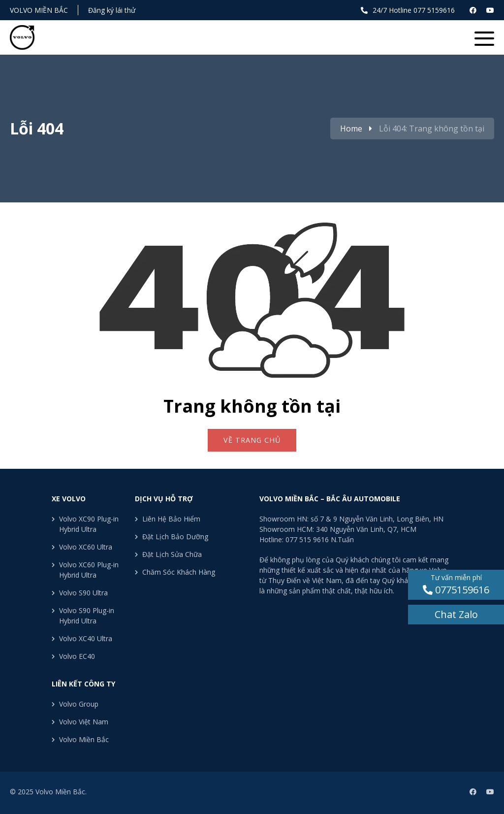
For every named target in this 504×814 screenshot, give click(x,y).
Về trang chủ (252, 440)
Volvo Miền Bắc (39, 10)
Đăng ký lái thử (112, 10)
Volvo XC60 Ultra (86, 547)
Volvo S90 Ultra (83, 593)
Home (351, 129)
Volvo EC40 (77, 656)
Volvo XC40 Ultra (86, 638)
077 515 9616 (307, 539)
